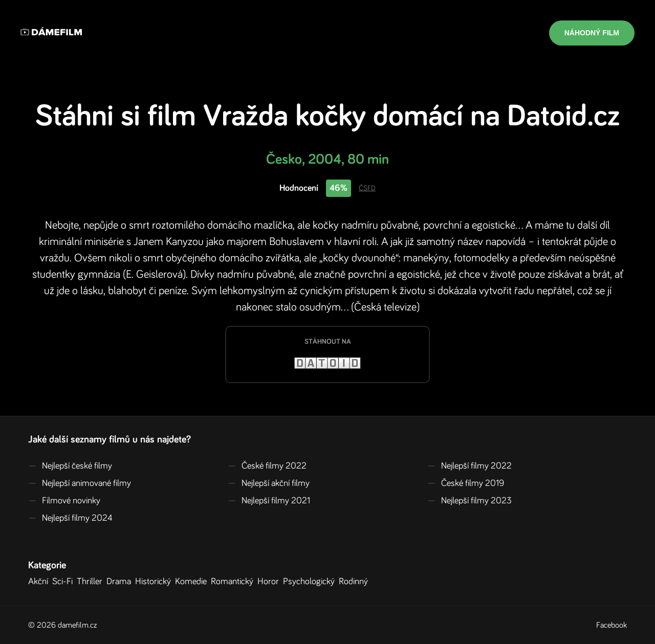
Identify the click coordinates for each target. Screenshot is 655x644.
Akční (40, 582)
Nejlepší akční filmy (269, 483)
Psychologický (311, 582)
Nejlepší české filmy (70, 466)
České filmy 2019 (466, 483)
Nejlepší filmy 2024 (70, 518)
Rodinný (355, 582)
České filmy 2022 (267, 466)
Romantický (234, 582)
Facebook (612, 625)
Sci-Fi (64, 582)
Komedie (193, 582)
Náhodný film (592, 33)
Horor (270, 582)
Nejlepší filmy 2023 (470, 501)
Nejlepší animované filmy (80, 483)
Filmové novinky (64, 501)
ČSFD (367, 188)
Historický (155, 582)
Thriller (92, 582)
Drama (121, 582)
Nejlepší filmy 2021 (269, 501)
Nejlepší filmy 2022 (470, 466)
